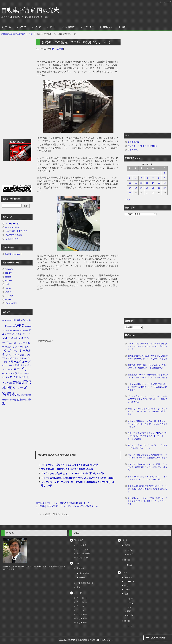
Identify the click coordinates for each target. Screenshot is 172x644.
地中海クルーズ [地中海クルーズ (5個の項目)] (15, 388)
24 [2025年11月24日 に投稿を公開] (130, 193)
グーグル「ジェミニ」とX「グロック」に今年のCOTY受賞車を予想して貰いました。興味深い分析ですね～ (147, 399)
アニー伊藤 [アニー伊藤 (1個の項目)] (24, 330)
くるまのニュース (13, 239)
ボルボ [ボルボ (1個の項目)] (20, 365)
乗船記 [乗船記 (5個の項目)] (18, 382)
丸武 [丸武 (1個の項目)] (10, 383)
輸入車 (8, 300)
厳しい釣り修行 (83, 553)
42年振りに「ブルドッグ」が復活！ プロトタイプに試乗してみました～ (148, 447)
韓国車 (82, 577)
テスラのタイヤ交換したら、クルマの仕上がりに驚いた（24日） (73, 473)
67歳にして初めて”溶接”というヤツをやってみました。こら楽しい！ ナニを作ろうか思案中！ (147, 411)
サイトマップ (165, 2)
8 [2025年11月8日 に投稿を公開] (159, 178)
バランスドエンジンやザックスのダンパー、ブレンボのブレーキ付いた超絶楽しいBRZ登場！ (148, 456)
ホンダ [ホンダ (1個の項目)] (14, 365)
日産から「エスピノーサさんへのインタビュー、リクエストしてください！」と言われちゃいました (148, 424)
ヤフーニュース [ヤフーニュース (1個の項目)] (8, 374)
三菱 (7, 284)
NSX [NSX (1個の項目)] (9, 326)
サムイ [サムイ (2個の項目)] (9, 347)
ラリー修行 (89, 27)
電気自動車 (84, 573)
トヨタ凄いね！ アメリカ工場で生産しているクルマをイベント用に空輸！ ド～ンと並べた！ (148, 501)
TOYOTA (9, 269)
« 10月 (127, 200)
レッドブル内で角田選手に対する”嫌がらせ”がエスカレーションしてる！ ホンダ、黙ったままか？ (148, 346)
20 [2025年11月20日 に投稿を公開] (147, 188)
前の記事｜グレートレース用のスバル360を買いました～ (64, 503)
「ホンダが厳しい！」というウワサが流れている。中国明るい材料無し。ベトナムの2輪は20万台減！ (148, 387)
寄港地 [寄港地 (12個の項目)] (9, 394)
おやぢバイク (82, 558)
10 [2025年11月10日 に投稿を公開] (130, 183)
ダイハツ (9, 296)
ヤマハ (130, 603)
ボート (53, 27)
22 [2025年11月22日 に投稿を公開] (159, 188)
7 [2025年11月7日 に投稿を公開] (153, 178)
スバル (8, 288)
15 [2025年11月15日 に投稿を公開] (159, 183)
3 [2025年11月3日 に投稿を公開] (130, 178)
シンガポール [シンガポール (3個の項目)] (11, 350)
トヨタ (130, 607)
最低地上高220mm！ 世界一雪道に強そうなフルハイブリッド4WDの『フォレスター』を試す (148, 376)
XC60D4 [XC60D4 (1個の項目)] (28, 326)
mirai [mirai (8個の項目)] (16, 320)
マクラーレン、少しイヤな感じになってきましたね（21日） (71, 465)
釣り (126, 586)
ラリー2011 (82, 610)
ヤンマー (131, 599)
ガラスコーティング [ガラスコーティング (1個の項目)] (22, 334)
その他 (130, 615)
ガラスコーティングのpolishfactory (142, 146)
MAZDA (9, 281)
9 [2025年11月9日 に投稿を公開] (165, 178)
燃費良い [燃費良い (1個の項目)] (6, 400)
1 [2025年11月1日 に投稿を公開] (159, 173)
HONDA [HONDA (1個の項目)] (8, 320)
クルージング (130, 582)
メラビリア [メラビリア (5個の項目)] (22, 369)
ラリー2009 (82, 614)
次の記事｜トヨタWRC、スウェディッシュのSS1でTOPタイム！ (68, 506)
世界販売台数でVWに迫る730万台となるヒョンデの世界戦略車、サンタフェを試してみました (148, 357)
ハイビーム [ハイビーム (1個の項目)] (7, 365)
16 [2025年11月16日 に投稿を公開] (165, 183)
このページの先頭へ (159, 638)
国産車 (127, 545)
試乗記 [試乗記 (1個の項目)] (25, 400)
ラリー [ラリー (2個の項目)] (18, 373)
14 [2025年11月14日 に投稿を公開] (153, 183)
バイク (38, 27)
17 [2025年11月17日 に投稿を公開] (130, 188)
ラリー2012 (82, 606)
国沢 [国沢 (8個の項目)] (27, 382)
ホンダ (130, 554)
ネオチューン (133, 150)
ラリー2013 (82, 602)
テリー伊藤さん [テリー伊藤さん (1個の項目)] (21, 358)
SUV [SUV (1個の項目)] (13, 326)
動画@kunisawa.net (14, 254)
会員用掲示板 (133, 142)
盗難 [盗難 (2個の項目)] (19, 400)
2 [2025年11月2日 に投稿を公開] (165, 173)
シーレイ (131, 626)
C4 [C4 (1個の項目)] (3, 320)
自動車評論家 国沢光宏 (30, 10)
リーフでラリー (83, 549)
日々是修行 (70, 27)
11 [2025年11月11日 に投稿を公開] (136, 183)
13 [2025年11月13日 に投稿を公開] (147, 183)
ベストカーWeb (12, 227)
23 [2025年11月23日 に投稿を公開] (165, 188)
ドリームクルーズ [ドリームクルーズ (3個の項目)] (19, 362)
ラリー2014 (82, 598)
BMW (129, 565)
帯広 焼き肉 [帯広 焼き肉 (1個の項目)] (21, 395)
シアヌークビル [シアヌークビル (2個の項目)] (21, 347)
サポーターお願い (13, 224)
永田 (124, 27)
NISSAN (9, 273)
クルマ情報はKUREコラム (16, 231)
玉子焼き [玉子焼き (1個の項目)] (13, 400)
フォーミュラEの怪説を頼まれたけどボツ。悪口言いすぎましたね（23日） (78, 478)
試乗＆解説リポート (85, 583)
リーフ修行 (81, 545)
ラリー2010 (82, 619)
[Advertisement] (78, 316)
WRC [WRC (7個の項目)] (20, 326)
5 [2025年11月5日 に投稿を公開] (141, 178)
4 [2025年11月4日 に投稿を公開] (136, 178)
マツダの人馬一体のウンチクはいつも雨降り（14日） (68, 469)
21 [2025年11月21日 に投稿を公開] (153, 188)
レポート (128, 590)
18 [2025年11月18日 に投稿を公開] (136, 188)
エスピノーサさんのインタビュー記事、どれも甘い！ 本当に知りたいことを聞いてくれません (148, 467)
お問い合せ (108, 27)
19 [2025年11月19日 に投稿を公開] (141, 188)
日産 (129, 611)
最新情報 (81, 568)
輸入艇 (127, 621)
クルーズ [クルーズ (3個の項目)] (8, 338)
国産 (126, 594)
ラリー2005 (82, 623)
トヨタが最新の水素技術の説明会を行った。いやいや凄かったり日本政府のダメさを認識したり (148, 489)
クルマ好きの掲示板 (14, 235)
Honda (8, 277)
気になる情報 (11, 303)
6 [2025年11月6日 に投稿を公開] (147, 178)
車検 (79, 587)
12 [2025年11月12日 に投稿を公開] (141, 183)
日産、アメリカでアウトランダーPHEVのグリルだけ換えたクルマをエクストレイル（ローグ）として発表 (147, 436)
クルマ (23, 27)
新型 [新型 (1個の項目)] (29, 395)
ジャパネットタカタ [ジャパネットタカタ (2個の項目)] (16, 355)
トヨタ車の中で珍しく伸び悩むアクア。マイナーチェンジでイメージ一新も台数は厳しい (148, 478)
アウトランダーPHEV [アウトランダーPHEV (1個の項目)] (11, 330)
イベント (128, 577)
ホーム (8, 27)
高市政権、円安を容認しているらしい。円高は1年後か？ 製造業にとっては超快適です (148, 367)
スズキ (8, 292)
